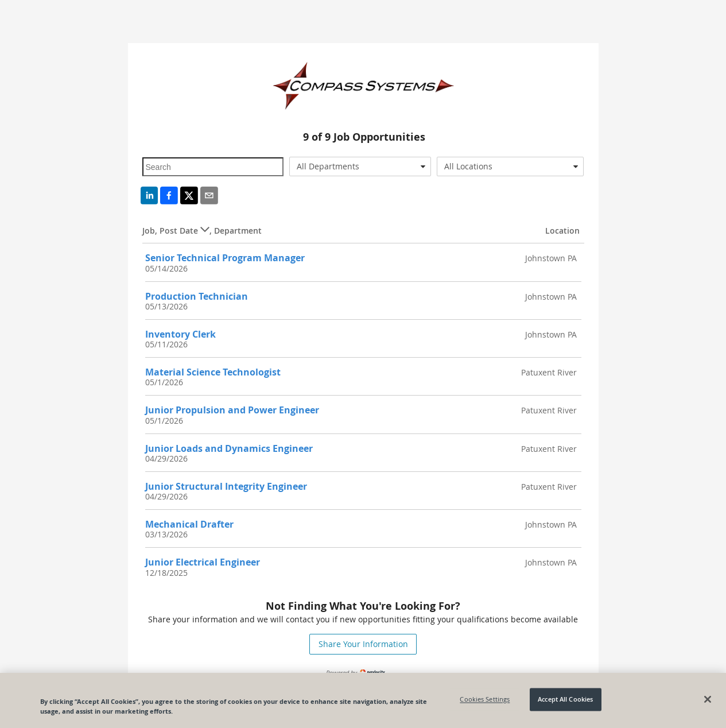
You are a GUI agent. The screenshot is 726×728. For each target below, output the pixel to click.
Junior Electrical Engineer (203, 562)
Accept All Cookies (565, 700)
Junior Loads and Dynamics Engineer (229, 448)
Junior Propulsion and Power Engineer (232, 410)
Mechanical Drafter (189, 524)
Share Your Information (363, 644)
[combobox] (360, 166)
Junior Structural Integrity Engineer (226, 486)
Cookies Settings (485, 700)
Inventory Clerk (180, 334)
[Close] (708, 699)
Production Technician (197, 296)
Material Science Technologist (213, 372)
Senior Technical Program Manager (225, 258)
